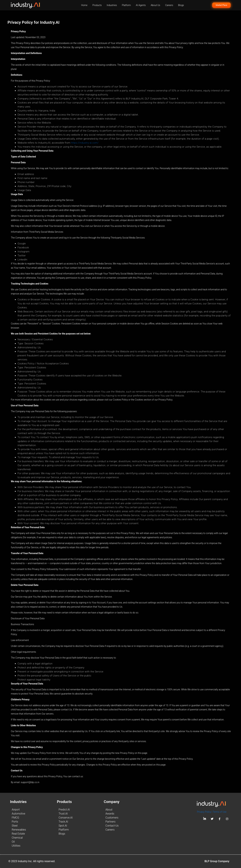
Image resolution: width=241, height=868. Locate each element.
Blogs (181, 5)
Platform (126, 5)
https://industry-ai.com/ (85, 143)
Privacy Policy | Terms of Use (212, 812)
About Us (155, 5)
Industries (112, 5)
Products (97, 5)
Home (84, 5)
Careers (169, 5)
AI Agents (141, 5)
